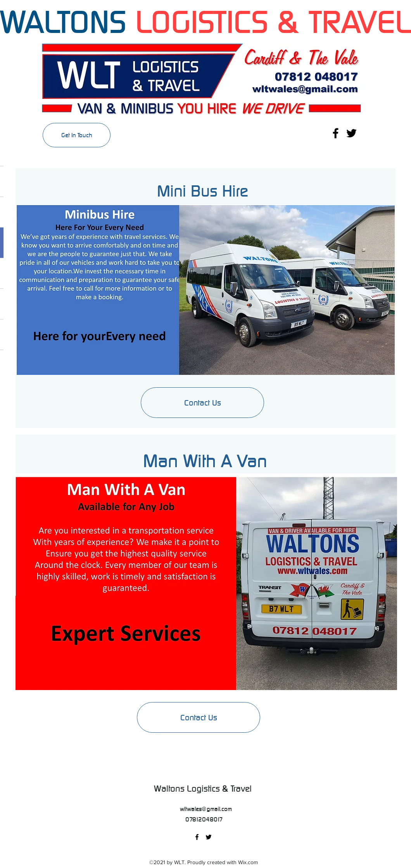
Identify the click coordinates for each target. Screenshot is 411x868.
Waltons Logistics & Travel (205, 789)
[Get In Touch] (77, 135)
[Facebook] (336, 133)
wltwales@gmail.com (206, 809)
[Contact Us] (199, 717)
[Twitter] (351, 133)
